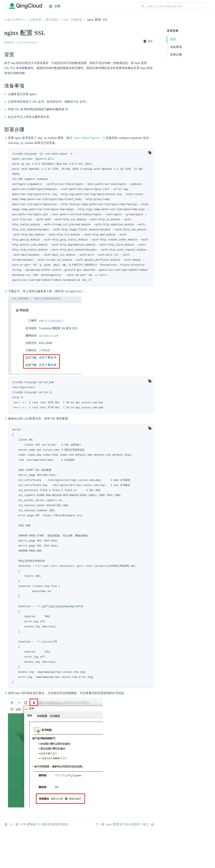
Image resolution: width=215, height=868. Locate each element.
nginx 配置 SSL (97, 19)
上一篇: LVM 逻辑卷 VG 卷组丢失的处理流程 (36, 825)
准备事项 (176, 47)
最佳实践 (52, 19)
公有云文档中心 (14, 19)
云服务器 (35, 19)
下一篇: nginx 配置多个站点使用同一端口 (125, 825)
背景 (173, 39)
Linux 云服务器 (72, 19)
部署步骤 (176, 55)
